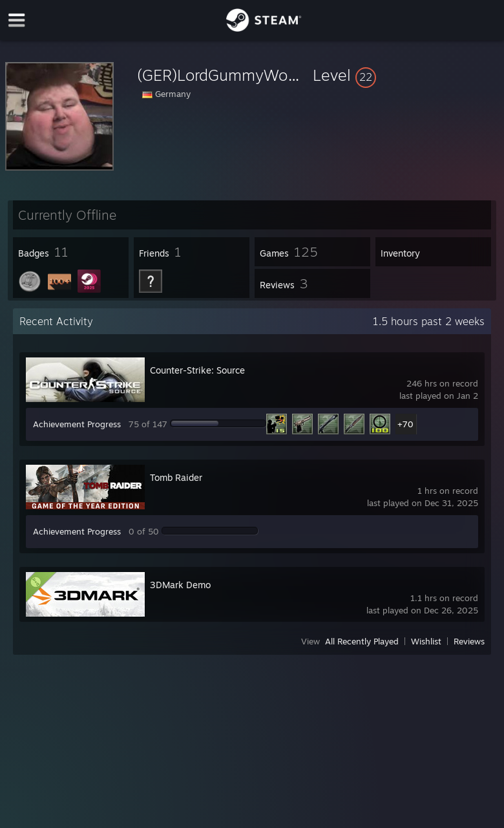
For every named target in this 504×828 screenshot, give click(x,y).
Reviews (469, 641)
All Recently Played (362, 641)
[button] (406, 75)
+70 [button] (405, 424)
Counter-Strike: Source (197, 370)
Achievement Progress (77, 424)
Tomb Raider (176, 477)
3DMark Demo (180, 585)
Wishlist (426, 641)
